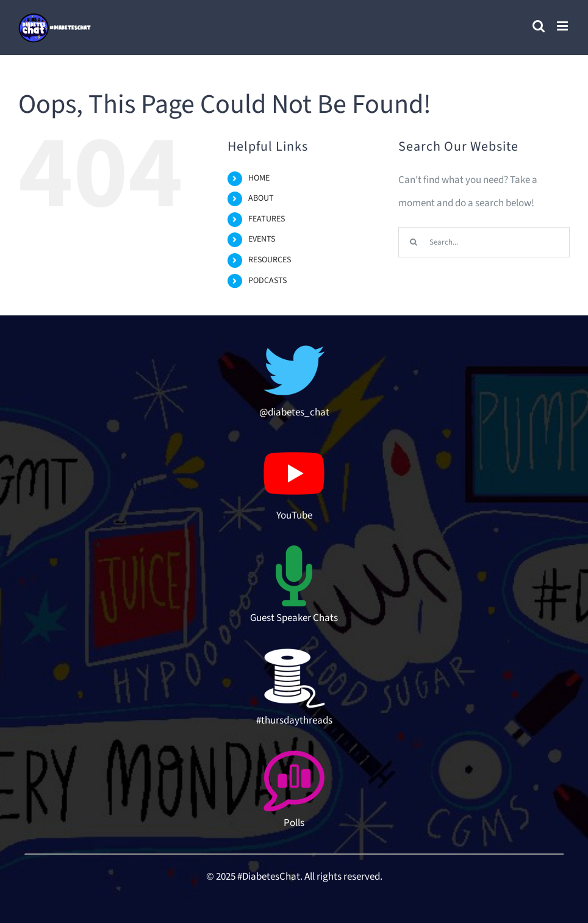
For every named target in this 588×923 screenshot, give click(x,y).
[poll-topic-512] (294, 755)
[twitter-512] (294, 345)
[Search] (414, 242)
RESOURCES (270, 260)
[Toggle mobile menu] (563, 26)
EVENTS (262, 239)
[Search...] (484, 242)
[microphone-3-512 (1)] (294, 550)
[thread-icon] (294, 653)
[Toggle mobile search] (539, 26)
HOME (259, 178)
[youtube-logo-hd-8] (294, 448)
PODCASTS (267, 281)
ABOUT (261, 198)
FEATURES (267, 219)
